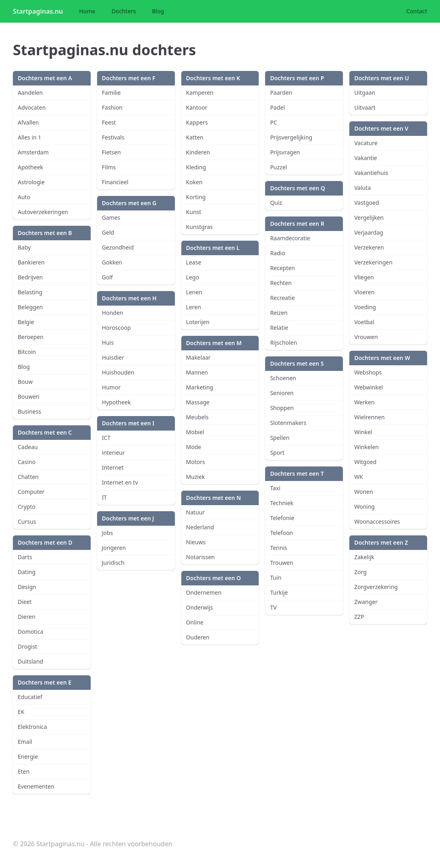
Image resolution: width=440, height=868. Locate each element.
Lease (194, 262)
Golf (107, 277)
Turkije (279, 592)
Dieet (25, 602)
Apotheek (30, 167)
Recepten (282, 268)
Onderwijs (200, 607)
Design (27, 587)
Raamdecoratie (290, 238)
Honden (113, 313)
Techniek (282, 503)
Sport (277, 453)
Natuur (196, 512)
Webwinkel (368, 387)
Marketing (200, 387)
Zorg (360, 572)
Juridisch (113, 563)
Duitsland (30, 661)
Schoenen (283, 378)
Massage (198, 402)
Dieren (27, 617)
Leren (194, 307)
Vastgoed (366, 203)
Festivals (113, 137)
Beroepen (31, 337)
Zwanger (366, 602)
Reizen (279, 313)
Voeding (365, 307)
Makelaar (198, 357)
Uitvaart (365, 107)
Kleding (196, 167)
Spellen (280, 438)
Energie (28, 757)
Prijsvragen (285, 152)
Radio (277, 253)
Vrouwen (366, 337)
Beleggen (30, 307)
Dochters (124, 11)
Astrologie (31, 182)
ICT (106, 438)
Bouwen (29, 397)
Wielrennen (369, 417)
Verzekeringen (373, 262)
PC (273, 122)
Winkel (363, 432)
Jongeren (114, 548)
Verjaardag (369, 232)
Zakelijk (364, 557)
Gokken (112, 262)
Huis (108, 342)
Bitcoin (27, 352)
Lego (193, 277)
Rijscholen (283, 342)
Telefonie (282, 518)
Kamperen (200, 93)
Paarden (281, 93)
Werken (364, 402)
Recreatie (282, 298)
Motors (196, 462)
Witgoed (365, 462)
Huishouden (118, 372)
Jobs (108, 533)
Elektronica (32, 727)
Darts (25, 557)
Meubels (197, 417)
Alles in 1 (29, 137)
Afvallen (28, 122)
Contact (417, 11)
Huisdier (113, 357)
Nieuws (196, 542)
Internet (113, 467)
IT (105, 497)
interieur (113, 453)
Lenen (194, 292)
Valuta (362, 188)
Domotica (31, 632)
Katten (195, 137)
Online (195, 622)
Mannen (197, 372)
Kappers (197, 122)
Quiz (276, 203)
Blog (158, 11)
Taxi (275, 488)
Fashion (112, 107)
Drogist (27, 646)
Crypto (27, 507)
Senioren (282, 393)
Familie (111, 93)
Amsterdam (33, 152)
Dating (27, 572)
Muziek (196, 477)
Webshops (368, 372)
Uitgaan (365, 93)
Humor (111, 387)
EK (21, 712)
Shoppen (282, 408)
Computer (31, 492)
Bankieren (31, 262)
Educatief (30, 697)
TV (273, 607)
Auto (24, 197)
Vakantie (366, 158)
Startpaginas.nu (38, 11)
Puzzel (278, 167)
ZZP (359, 617)
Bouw (25, 382)
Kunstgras (199, 227)
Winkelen (366, 447)
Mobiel (195, 432)
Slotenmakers (288, 423)
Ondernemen (204, 592)
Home (87, 11)
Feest (109, 122)
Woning (364, 507)
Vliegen (364, 277)
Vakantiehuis (371, 173)
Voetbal (364, 322)
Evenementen (36, 786)
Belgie (26, 322)
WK (359, 477)
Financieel (115, 182)
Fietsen (111, 152)
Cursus (27, 521)
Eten (24, 771)
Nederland (200, 527)
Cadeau (28, 447)
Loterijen (198, 322)
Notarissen (200, 557)
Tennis (278, 548)
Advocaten (32, 107)
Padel (277, 107)
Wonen (363, 492)
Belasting (30, 292)
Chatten (28, 477)
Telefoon (281, 533)
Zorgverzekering (376, 587)
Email (25, 742)
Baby (24, 247)
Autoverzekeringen (43, 212)
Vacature (366, 143)
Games (111, 218)
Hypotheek (116, 402)
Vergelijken (369, 218)
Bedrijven (30, 277)
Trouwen (281, 563)
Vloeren (364, 292)
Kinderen (198, 152)
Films (109, 167)
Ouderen (198, 637)
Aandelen (30, 93)
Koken (194, 182)
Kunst (194, 212)
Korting (196, 197)
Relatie (279, 328)
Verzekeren (369, 247)
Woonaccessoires (377, 521)
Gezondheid (118, 247)
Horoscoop (116, 328)
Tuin (276, 578)
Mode (194, 447)
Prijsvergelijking (291, 137)
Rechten (281, 283)
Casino (27, 462)
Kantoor (197, 107)
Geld (108, 232)
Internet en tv (120, 482)
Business (29, 411)
